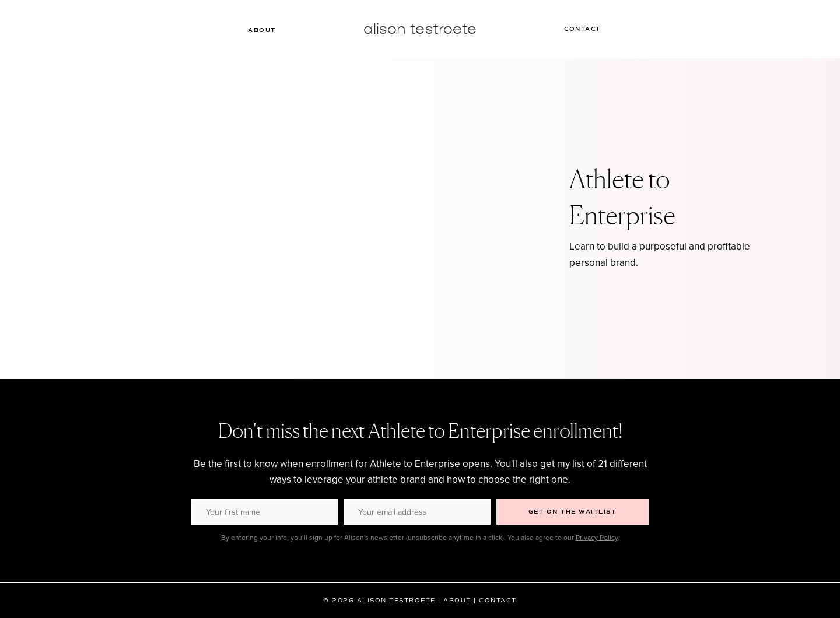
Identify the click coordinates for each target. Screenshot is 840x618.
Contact (582, 29)
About (262, 30)
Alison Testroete (420, 29)
